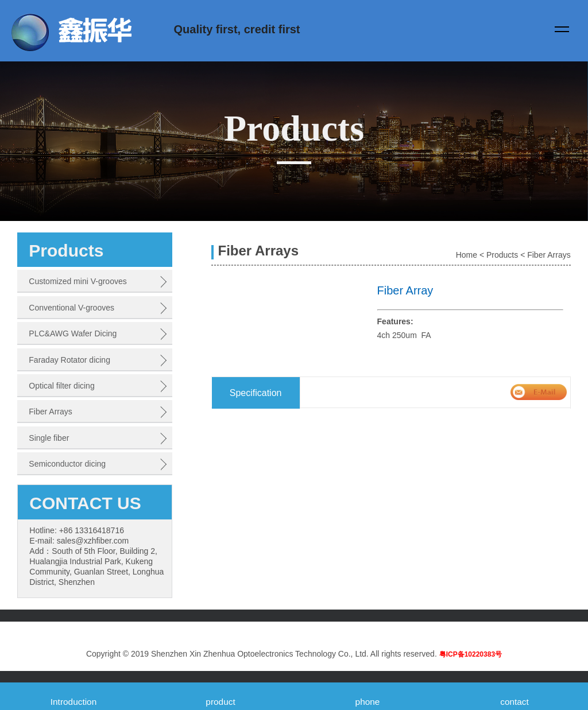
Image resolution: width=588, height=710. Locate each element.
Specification (256, 393)
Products (502, 255)
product (220, 702)
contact (514, 702)
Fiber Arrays (549, 255)
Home (467, 255)
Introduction (73, 702)
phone (368, 702)
